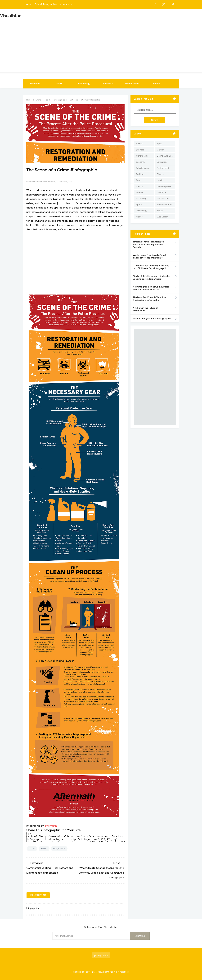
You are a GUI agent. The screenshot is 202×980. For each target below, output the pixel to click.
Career (160, 150)
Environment (163, 168)
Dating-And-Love (165, 156)
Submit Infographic (46, 4)
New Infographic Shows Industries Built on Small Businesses (151, 288)
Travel (160, 211)
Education (162, 162)
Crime (32, 849)
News (59, 84)
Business (108, 84)
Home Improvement (166, 186)
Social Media (132, 84)
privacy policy (101, 955)
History (140, 186)
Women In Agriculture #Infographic (152, 319)
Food (139, 180)
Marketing (141, 198)
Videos (139, 217)
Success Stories (164, 205)
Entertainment (143, 168)
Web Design (163, 217)
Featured (35, 84)
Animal (139, 144)
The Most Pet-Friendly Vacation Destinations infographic (149, 299)
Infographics (59, 849)
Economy (141, 162)
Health (156, 84)
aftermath (51, 826)
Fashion (140, 174)
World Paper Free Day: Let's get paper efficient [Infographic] (149, 256)
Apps (159, 144)
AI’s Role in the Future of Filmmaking (146, 309)
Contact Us (66, 4)
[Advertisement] (101, 44)
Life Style (161, 192)
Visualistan (104, 972)
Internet (140, 192)
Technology (84, 84)
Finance (161, 174)
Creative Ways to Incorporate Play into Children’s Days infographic (151, 267)
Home (28, 4)
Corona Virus (142, 156)
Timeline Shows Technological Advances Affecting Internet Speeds (149, 244)
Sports (139, 205)
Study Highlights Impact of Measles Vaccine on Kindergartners (152, 278)
